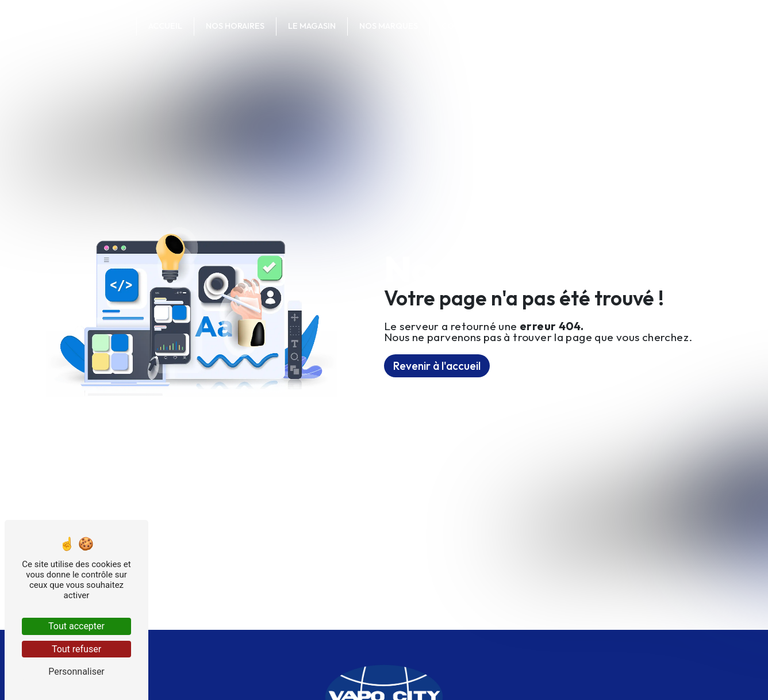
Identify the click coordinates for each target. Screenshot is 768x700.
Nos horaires (235, 26)
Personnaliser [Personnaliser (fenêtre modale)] (76, 672)
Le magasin (312, 26)
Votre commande (581, 26)
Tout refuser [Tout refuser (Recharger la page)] (76, 649)
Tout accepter (76, 626)
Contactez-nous (480, 26)
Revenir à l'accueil (437, 366)
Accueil (165, 26)
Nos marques (389, 26)
